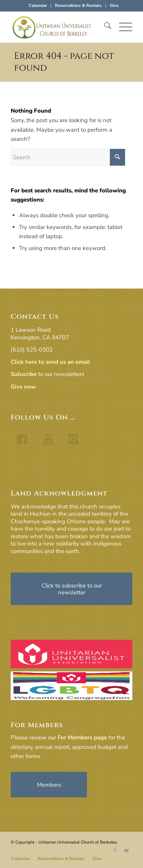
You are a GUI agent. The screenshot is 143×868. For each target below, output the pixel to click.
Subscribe (24, 374)
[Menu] (122, 27)
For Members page (82, 737)
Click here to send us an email (50, 362)
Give (114, 6)
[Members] (49, 785)
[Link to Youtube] (127, 851)
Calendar (38, 6)
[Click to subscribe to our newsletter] (71, 589)
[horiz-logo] (59, 27)
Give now (23, 387)
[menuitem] (38, 6)
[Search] (104, 27)
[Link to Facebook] (115, 851)
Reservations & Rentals (78, 6)
